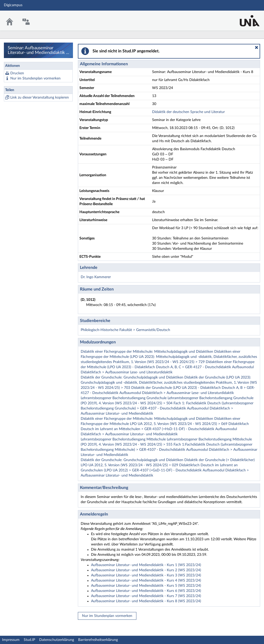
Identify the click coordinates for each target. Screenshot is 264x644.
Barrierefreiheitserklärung (98, 640)
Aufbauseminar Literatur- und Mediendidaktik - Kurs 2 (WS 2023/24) (146, 570)
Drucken (17, 73)
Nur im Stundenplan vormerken (35, 78)
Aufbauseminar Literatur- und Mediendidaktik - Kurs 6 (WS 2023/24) (146, 591)
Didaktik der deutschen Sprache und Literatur (188, 112)
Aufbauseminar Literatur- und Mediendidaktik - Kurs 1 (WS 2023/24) (146, 565)
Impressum (11, 640)
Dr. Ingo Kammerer (96, 277)
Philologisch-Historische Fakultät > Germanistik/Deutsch (125, 330)
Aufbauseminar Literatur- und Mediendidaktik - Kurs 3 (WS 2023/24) (146, 575)
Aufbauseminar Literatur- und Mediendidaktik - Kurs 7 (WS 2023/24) (146, 596)
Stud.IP (29, 640)
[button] (257, 47)
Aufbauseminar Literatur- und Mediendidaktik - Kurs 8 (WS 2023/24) (146, 601)
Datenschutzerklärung (57, 640)
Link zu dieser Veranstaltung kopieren (40, 98)
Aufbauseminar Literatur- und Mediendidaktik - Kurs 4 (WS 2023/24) (146, 581)
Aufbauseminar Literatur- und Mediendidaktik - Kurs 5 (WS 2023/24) (146, 586)
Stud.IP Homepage (244, 17)
